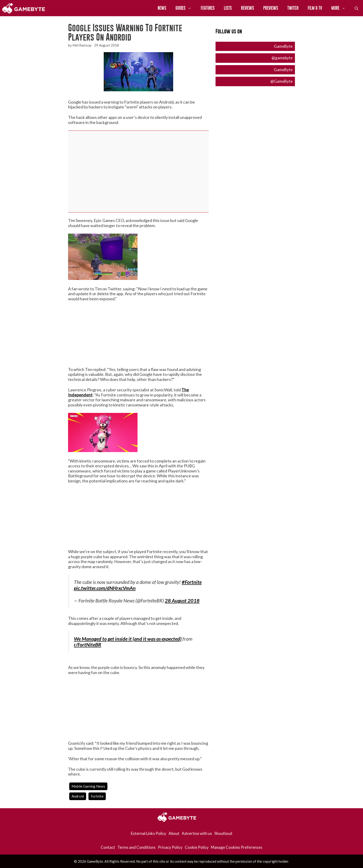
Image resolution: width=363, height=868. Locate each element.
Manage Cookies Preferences (237, 847)
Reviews (247, 8)
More (341, 8)
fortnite (97, 796)
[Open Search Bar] (357, 8)
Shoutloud (223, 833)
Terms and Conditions (136, 847)
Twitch (293, 8)
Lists (228, 8)
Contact (108, 847)
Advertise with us (197, 833)
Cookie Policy (197, 847)
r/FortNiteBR (88, 645)
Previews (271, 8)
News (162, 8)
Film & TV (315, 8)
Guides (186, 8)
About (174, 833)
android (78, 796)
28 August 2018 (182, 601)
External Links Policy (149, 833)
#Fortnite (192, 582)
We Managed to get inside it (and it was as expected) (128, 639)
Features (208, 8)
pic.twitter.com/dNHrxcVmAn (105, 588)
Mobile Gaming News (88, 786)
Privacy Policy (170, 847)
